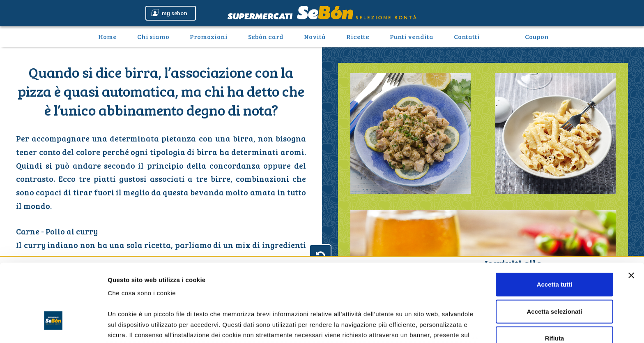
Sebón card (266, 36)
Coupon (537, 36)
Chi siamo (153, 36)
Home (110, 36)
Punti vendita (412, 36)
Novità (315, 36)
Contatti (467, 36)
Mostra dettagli (432, 327)
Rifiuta (555, 278)
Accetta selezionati (554, 251)
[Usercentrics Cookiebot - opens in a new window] (53, 327)
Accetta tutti (555, 224)
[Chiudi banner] (631, 215)
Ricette (358, 36)
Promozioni (209, 36)
